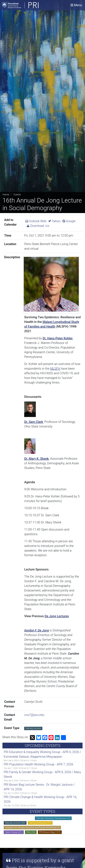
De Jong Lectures (57, 616)
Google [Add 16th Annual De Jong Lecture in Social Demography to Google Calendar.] (69, 221)
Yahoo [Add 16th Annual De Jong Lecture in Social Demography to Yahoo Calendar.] (54, 221)
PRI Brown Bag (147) (50, 832)
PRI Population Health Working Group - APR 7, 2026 (38, 764)
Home (6, 195)
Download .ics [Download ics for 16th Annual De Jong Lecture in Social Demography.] (38, 226)
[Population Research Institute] (29, 5)
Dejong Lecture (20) (15, 823)
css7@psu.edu (34, 715)
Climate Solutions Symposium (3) (53, 818)
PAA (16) (31, 832)
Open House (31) (14, 832)
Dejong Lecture (33, 728)
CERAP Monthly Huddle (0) (19, 818)
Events (17, 195)
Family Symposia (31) (40, 823)
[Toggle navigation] (76, 5)
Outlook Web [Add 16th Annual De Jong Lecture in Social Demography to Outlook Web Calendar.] (36, 221)
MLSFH (55, 369)
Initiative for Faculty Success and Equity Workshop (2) (32, 827)
